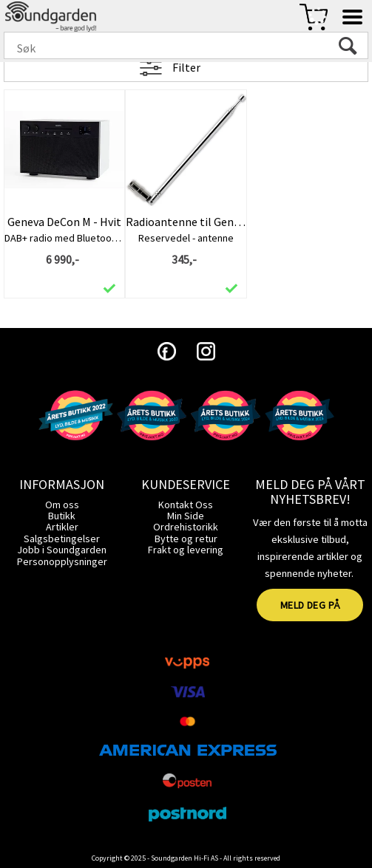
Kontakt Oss (186, 505)
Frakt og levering (186, 550)
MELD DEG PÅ (310, 605)
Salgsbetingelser (62, 539)
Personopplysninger (62, 561)
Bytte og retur (186, 539)
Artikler (62, 527)
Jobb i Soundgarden (62, 550)
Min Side (186, 516)
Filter (186, 67)
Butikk (62, 516)
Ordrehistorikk (186, 527)
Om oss (62, 505)
